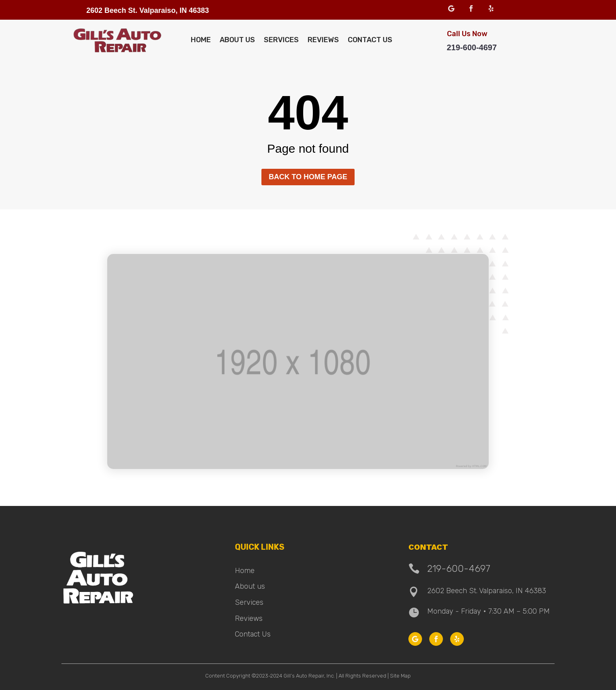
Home (201, 40)
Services (281, 40)
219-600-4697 (472, 47)
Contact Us (370, 40)
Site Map (400, 676)
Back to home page (308, 177)
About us (250, 586)
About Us (237, 40)
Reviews (323, 40)
